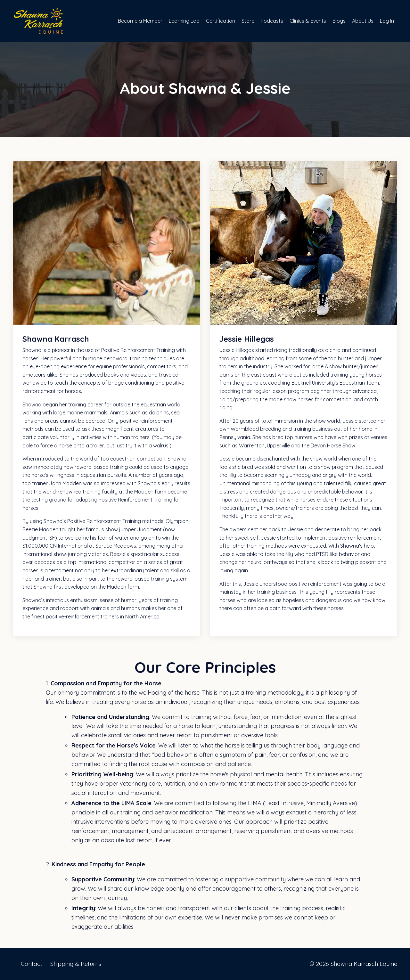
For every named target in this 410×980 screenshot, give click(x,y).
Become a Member (140, 21)
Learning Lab (184, 21)
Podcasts (272, 21)
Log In (387, 21)
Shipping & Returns (76, 964)
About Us (363, 21)
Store (248, 21)
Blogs (339, 21)
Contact (32, 964)
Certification (221, 21)
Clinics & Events (308, 21)
